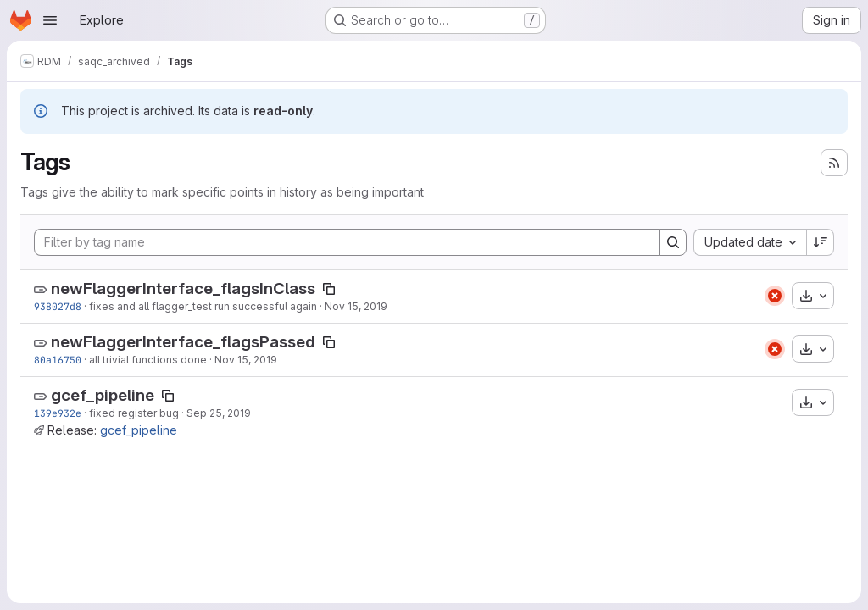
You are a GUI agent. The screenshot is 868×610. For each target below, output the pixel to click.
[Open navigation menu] (50, 20)
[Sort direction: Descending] (821, 242)
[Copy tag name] (329, 289)
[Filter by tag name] (347, 242)
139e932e (58, 413)
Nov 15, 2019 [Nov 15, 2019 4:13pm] (356, 306)
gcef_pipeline (103, 395)
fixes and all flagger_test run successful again (203, 306)
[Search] (673, 242)
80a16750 (58, 360)
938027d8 (58, 306)
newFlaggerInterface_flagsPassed (183, 342)
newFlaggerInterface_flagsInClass (183, 288)
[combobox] (750, 242)
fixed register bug (134, 413)
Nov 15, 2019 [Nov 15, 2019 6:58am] (246, 360)
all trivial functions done (148, 360)
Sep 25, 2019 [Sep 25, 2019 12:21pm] (219, 413)
